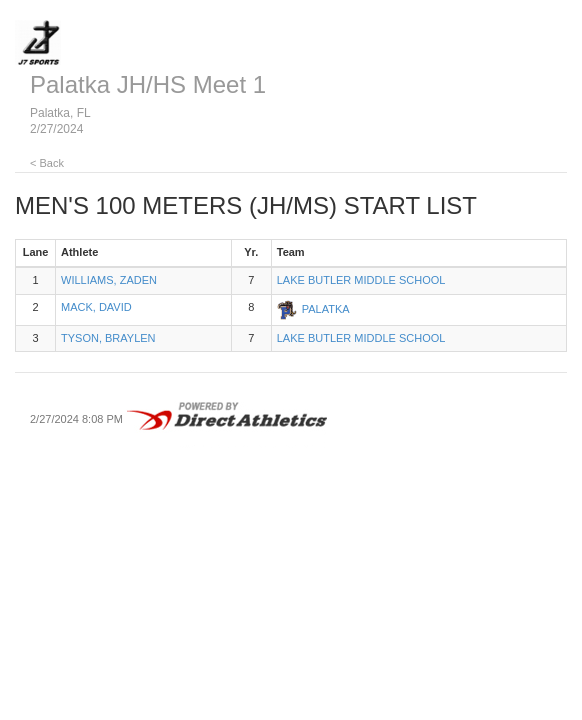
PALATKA (326, 308)
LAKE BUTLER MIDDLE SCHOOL (361, 280)
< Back (47, 163)
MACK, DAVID (96, 307)
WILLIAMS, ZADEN (109, 280)
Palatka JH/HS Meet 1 (148, 84)
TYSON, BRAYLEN (108, 338)
